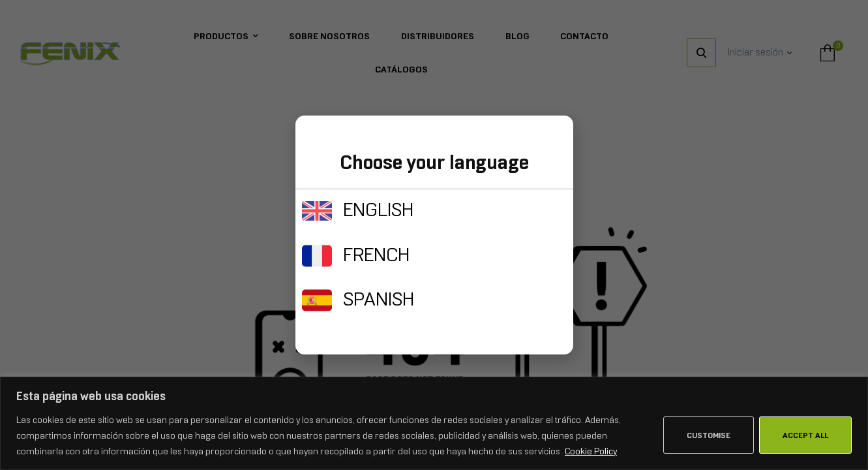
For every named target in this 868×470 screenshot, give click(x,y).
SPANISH (379, 299)
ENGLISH (378, 210)
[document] (434, 235)
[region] (434, 423)
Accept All (805, 435)
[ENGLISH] (317, 211)
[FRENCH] (317, 256)
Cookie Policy (591, 451)
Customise (709, 435)
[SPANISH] (317, 300)
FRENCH (376, 255)
